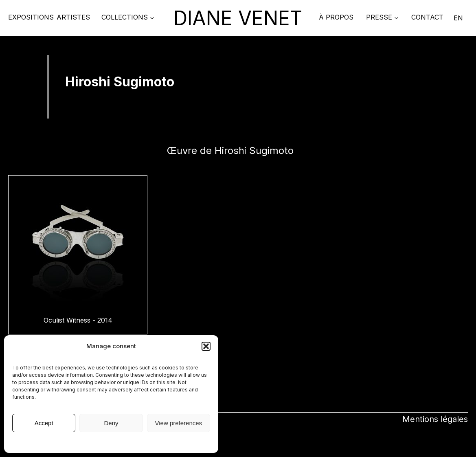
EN (458, 18)
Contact (427, 17)
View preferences (179, 423)
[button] (206, 346)
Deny (111, 423)
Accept (44, 423)
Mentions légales (111, 442)
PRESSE (379, 17)
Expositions (31, 17)
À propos (336, 17)
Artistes (73, 17)
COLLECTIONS (125, 17)
